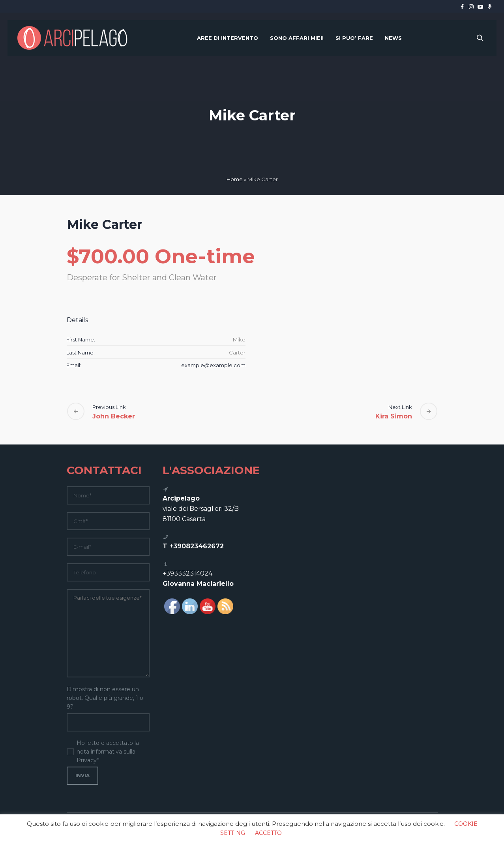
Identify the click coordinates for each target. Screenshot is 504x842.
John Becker (114, 416)
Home (235, 179)
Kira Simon (394, 416)
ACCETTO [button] (268, 833)
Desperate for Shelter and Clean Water (142, 278)
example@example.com (213, 365)
